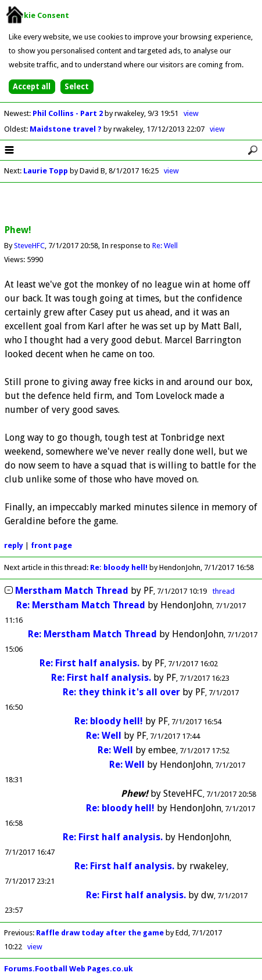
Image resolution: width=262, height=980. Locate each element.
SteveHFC (29, 246)
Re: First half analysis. (91, 663)
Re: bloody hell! (119, 567)
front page (51, 545)
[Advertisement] (131, 204)
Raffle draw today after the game (100, 933)
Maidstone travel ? (67, 129)
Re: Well (165, 246)
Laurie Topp (46, 171)
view (191, 113)
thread (224, 591)
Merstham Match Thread (72, 591)
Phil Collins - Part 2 (69, 113)
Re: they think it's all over (121, 692)
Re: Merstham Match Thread (81, 605)
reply (14, 545)
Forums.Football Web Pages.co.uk (69, 969)
